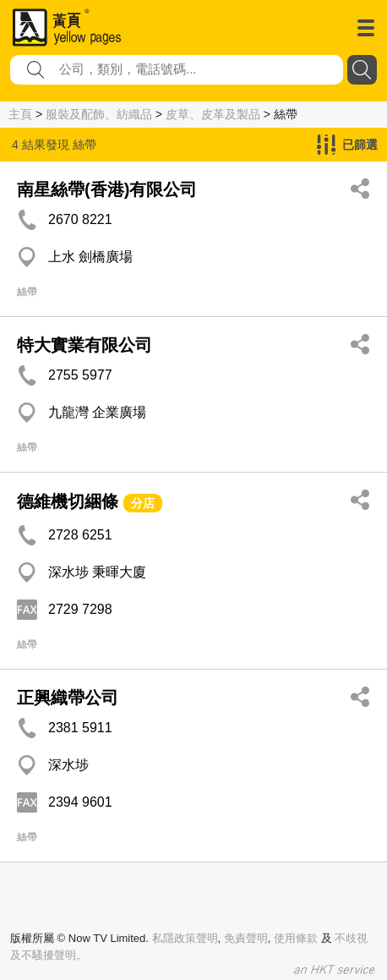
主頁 (20, 114)
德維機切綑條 (68, 501)
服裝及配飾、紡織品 (99, 114)
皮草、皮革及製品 (213, 114)
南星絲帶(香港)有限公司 (107, 189)
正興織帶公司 (68, 698)
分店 (143, 503)
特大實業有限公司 (84, 345)
